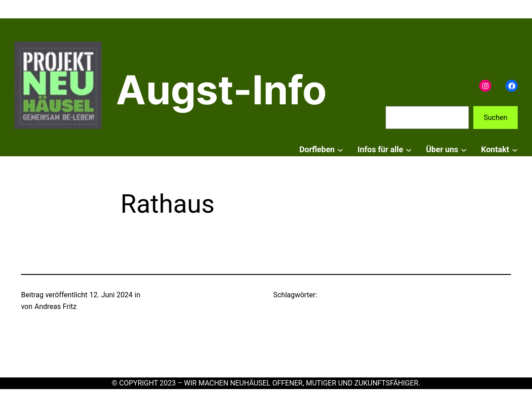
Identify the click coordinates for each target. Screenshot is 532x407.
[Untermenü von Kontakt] (515, 150)
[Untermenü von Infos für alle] (409, 150)
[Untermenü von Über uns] (464, 150)
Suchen (496, 118)
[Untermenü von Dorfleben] (340, 150)
